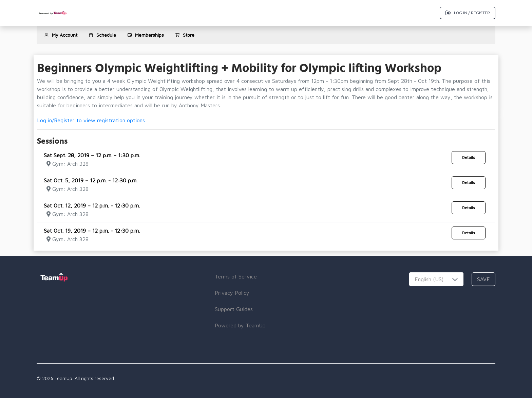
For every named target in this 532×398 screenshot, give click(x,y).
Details (469, 157)
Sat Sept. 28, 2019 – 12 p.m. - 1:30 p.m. (92, 155)
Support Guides (234, 309)
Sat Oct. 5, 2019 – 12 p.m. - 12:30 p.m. (91, 180)
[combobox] (436, 279)
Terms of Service (236, 276)
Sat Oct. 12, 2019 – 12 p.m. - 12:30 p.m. (92, 205)
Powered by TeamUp (240, 325)
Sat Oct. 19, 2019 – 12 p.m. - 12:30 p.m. (92, 231)
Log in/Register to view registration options (91, 120)
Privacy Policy (232, 293)
